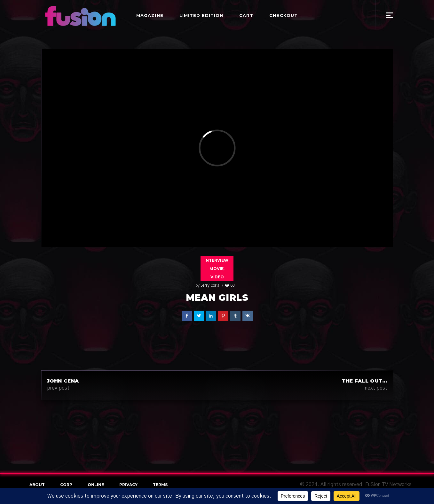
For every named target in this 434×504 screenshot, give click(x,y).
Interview (216, 260)
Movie (217, 269)
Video (217, 277)
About (37, 485)
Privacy (128, 485)
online (96, 485)
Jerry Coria (210, 285)
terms (160, 485)
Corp (66, 485)
